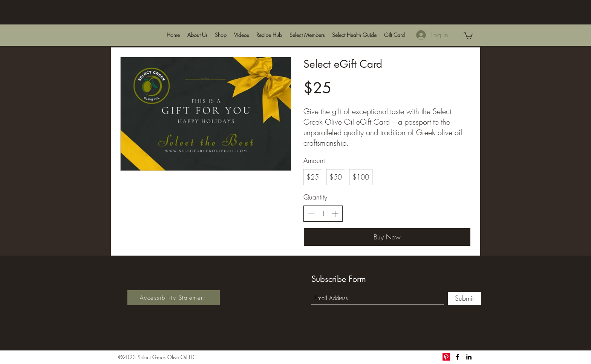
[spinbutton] (323, 214)
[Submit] (464, 298)
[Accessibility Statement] (174, 298)
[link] (468, 35)
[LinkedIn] (469, 357)
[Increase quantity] (335, 214)
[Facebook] (458, 357)
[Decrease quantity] (311, 214)
